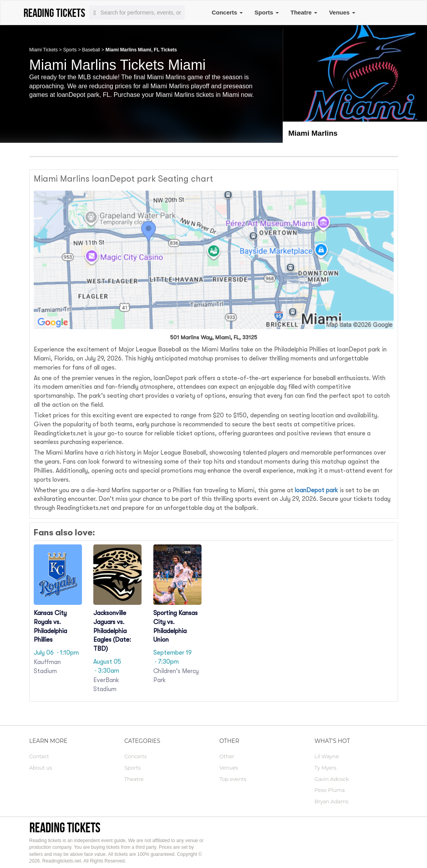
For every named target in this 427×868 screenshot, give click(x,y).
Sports (267, 12)
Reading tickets (65, 827)
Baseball (91, 50)
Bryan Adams (332, 801)
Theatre (304, 12)
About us (41, 768)
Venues (342, 12)
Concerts (227, 12)
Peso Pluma (330, 790)
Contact (39, 756)
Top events (233, 779)
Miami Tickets (44, 50)
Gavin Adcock (332, 779)
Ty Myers (325, 768)
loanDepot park (316, 490)
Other (227, 756)
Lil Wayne (327, 756)
